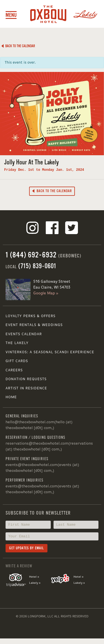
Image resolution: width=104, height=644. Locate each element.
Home (11, 397)
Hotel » (34, 577)
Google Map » (46, 293)
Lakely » (35, 583)
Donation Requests (26, 379)
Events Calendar (24, 334)
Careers (14, 370)
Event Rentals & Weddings (34, 325)
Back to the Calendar (18, 46)
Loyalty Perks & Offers (31, 316)
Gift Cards (17, 361)
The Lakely (17, 343)
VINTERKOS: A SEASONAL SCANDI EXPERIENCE (50, 352)
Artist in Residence (26, 388)
